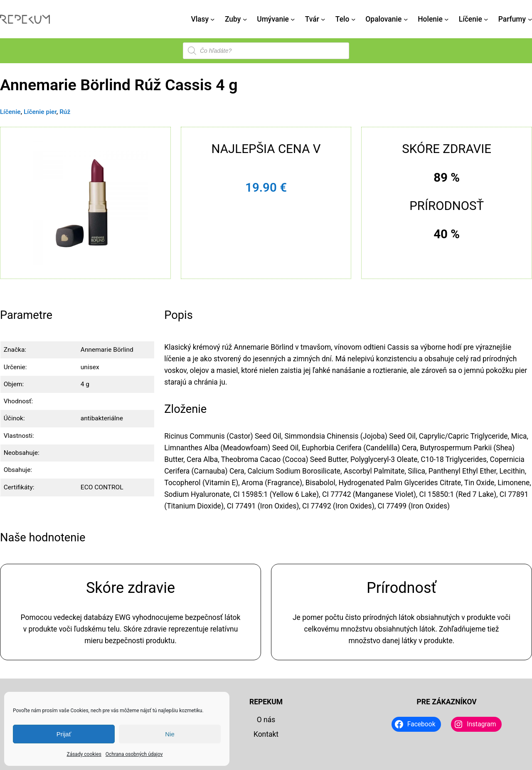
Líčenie (10, 112)
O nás (266, 720)
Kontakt (266, 734)
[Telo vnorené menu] (353, 19)
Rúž (65, 112)
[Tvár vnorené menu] (323, 19)
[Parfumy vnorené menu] (530, 19)
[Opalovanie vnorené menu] (406, 19)
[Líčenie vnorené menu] (486, 19)
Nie (170, 734)
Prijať (64, 734)
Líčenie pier (40, 112)
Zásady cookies (84, 754)
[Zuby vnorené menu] (245, 19)
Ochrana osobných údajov (134, 754)
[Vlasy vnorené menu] (212, 19)
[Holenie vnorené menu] (446, 19)
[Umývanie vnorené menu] (293, 19)
